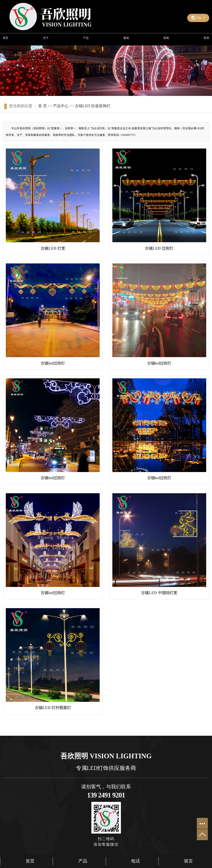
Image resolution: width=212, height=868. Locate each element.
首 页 (43, 106)
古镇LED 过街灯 (159, 248)
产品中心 (61, 106)
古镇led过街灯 (53, 363)
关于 (46, 38)
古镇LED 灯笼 (53, 248)
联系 (206, 38)
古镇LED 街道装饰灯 (93, 106)
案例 (126, 38)
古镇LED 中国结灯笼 (159, 593)
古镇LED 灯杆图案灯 (53, 708)
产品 (86, 38)
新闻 (166, 38)
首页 (6, 38)
